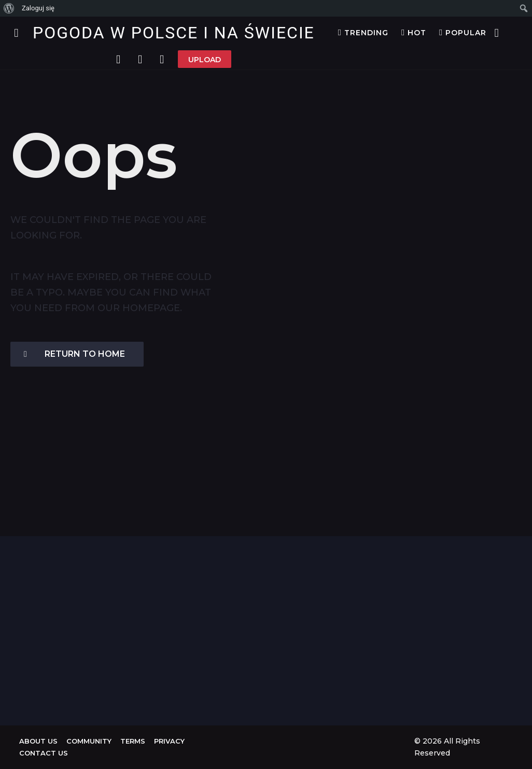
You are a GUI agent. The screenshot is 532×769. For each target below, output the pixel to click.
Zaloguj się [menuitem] (38, 8)
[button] (16, 33)
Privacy (169, 741)
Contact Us (44, 753)
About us (38, 741)
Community (89, 741)
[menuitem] (9, 8)
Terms (133, 741)
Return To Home (74, 354)
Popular (463, 33)
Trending (363, 33)
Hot (414, 33)
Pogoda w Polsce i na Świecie (174, 33)
